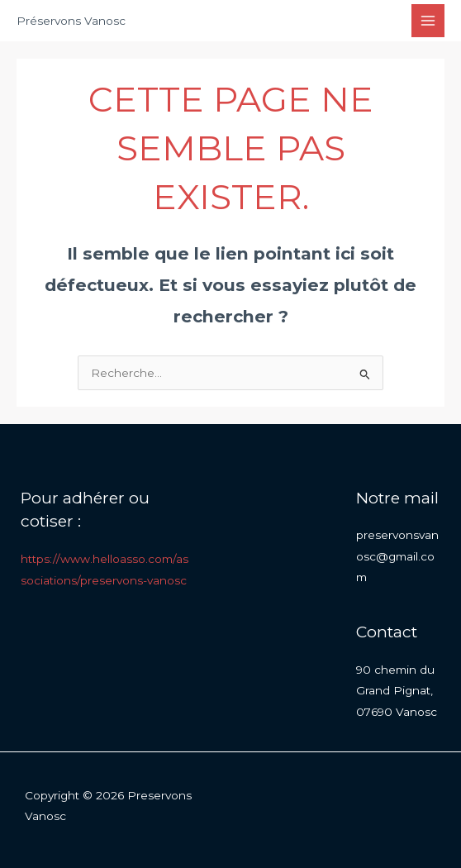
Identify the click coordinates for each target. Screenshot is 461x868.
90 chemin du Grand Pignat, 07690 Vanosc (397, 691)
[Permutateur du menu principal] (428, 21)
